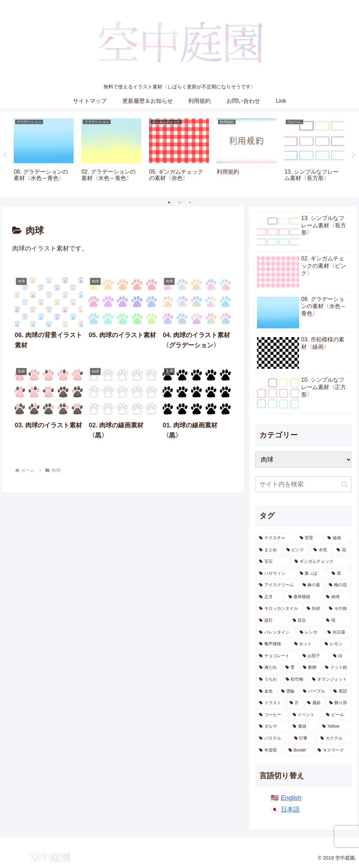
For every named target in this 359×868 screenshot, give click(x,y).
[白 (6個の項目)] (340, 656)
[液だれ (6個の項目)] (268, 668)
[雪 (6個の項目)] (290, 668)
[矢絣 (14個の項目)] (314, 609)
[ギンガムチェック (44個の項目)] (321, 562)
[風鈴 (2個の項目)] (314, 703)
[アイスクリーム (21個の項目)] (277, 585)
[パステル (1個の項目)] (273, 739)
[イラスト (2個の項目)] (270, 703)
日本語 (290, 809)
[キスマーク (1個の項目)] (333, 750)
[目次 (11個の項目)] (306, 621)
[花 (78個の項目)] (342, 550)
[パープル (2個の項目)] (314, 692)
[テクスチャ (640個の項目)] (275, 538)
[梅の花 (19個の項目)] (338, 585)
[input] (303, 484)
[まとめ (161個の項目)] (269, 550)
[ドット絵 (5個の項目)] (336, 668)
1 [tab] (169, 202)
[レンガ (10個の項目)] (310, 633)
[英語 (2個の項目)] (341, 692)
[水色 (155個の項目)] (321, 550)
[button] (344, 484)
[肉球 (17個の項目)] (337, 597)
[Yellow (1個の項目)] (335, 727)
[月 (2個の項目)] (295, 703)
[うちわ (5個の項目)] (268, 680)
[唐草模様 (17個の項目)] (303, 597)
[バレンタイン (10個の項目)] (275, 633)
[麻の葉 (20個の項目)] (312, 585)
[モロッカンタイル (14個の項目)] (279, 609)
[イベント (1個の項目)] (306, 715)
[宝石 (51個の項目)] (273, 562)
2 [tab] (179, 202)
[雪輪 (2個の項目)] (288, 692)
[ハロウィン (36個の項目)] (275, 574)
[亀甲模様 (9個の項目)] (273, 644)
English (291, 798)
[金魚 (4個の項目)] (266, 692)
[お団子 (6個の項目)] (314, 656)
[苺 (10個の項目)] (337, 621)
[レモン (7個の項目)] (336, 644)
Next (354, 155)
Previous (5, 155)
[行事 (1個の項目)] (303, 739)
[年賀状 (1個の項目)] (270, 750)
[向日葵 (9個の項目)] (337, 633)
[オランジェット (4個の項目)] (330, 680)
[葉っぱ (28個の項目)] (312, 574)
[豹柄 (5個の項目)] (310, 668)
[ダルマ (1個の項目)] (272, 727)
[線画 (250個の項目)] (337, 538)
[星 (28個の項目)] (340, 574)
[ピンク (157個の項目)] (296, 550)
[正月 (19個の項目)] (270, 597)
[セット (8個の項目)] (306, 644)
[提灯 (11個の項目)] (272, 621)
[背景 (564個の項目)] (310, 538)
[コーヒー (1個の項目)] (272, 715)
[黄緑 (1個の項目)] (304, 727)
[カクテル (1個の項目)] (334, 739)
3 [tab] (190, 202)
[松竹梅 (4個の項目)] (295, 680)
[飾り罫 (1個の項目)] (338, 703)
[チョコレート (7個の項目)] (277, 656)
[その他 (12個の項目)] (338, 609)
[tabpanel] (44, 154)
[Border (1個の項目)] (299, 750)
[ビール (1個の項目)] (337, 715)
